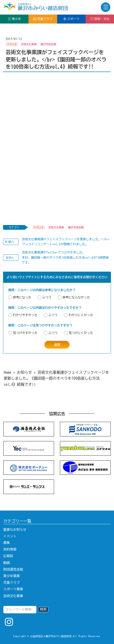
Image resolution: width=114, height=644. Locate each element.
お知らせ (24, 372)
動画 (7, 563)
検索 (43, 609)
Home (8, 372)
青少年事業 (12, 576)
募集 (7, 543)
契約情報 (10, 549)
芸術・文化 (100, 19)
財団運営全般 (13, 569)
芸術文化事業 (13, 596)
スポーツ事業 (13, 589)
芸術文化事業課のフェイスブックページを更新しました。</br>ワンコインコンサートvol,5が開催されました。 (66, 242)
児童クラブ (43, 19)
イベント (10, 536)
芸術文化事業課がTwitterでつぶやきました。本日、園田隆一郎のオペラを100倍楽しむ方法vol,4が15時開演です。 (65, 257)
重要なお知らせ (15, 530)
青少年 (14, 19)
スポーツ (71, 19)
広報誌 (8, 556)
